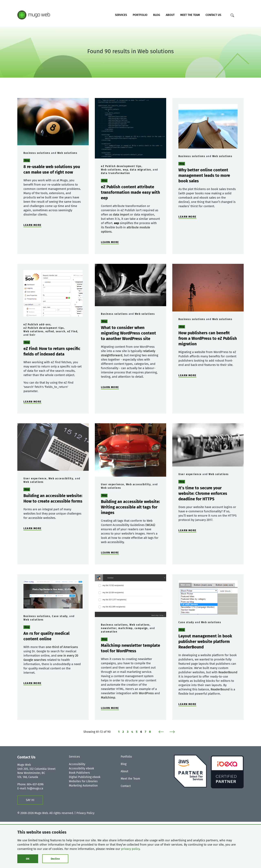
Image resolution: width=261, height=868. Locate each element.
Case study (60, 616)
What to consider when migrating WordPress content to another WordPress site (128, 333)
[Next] (171, 732)
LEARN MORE (32, 225)
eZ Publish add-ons (37, 325)
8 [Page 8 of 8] (150, 732)
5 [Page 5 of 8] (137, 732)
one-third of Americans (62, 647)
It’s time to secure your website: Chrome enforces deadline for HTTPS (203, 493)
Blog (157, 15)
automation (109, 632)
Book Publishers (79, 773)
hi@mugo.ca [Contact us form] (35, 788)
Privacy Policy (85, 813)
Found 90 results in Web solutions (130, 51)
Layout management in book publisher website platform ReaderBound (205, 641)
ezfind (50, 331)
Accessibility (77, 764)
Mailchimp (108, 697)
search (61, 331)
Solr (33, 335)
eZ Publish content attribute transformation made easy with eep (130, 192)
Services (121, 15)
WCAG (150, 525)
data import (121, 215)
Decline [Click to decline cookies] (55, 859)
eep (126, 170)
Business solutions (37, 153)
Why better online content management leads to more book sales (204, 175)
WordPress (146, 693)
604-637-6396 (35, 784)
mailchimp (126, 628)
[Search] (232, 15)
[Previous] (163, 732)
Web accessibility (61, 479)
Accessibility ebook (81, 768)
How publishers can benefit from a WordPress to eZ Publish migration (208, 338)
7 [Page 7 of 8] (145, 732)
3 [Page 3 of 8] (128, 732)
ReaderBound (228, 672)
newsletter (109, 628)
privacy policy (130, 849)
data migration (140, 170)
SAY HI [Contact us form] (30, 800)
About (170, 15)
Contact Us (213, 15)
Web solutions (67, 153)
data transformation (116, 173)
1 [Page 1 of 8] (119, 732)
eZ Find (72, 331)
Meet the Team (190, 15)
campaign (141, 628)
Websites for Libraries (83, 781)
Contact (126, 786)
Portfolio (140, 15)
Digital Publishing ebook (85, 777)
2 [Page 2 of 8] (123, 732)
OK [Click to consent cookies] (28, 859)
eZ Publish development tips (121, 166)
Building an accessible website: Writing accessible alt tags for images (130, 507)
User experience (35, 479)
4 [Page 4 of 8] (132, 732)
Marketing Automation (83, 786)
